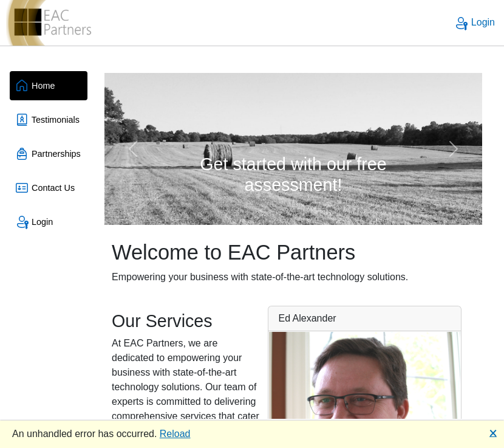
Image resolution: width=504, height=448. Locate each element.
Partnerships (48, 154)
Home (35, 86)
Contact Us (45, 188)
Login (474, 22)
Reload (175, 434)
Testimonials (47, 120)
